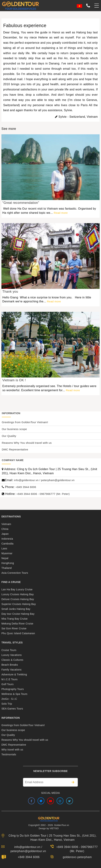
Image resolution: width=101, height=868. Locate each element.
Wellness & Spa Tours (14, 694)
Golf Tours (8, 684)
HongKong (8, 563)
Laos (4, 548)
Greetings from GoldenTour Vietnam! (25, 422)
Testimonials (9, 754)
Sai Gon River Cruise (14, 628)
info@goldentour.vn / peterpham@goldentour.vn (44, 480)
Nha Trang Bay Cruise (15, 619)
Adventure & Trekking (14, 674)
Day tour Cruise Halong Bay (18, 614)
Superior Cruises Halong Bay (19, 604)
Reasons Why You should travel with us (27, 443)
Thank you (10, 292)
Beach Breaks (10, 665)
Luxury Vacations (12, 655)
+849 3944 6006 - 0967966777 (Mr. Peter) (43, 494)
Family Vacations (12, 670)
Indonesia (7, 539)
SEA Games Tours (12, 709)
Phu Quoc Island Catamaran (18, 633)
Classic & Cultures (12, 660)
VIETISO (54, 828)
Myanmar (7, 553)
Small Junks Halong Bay (16, 609)
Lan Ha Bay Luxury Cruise (17, 589)
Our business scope (14, 429)
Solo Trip (7, 704)
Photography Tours (13, 689)
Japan (5, 534)
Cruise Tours (9, 650)
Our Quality (9, 436)
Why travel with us (12, 750)
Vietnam (6, 524)
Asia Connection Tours (15, 573)
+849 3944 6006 (26, 487)
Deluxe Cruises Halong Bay (18, 599)
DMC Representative (15, 449)
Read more (61, 213)
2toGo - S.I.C (9, 699)
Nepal (5, 558)
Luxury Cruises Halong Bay (18, 594)
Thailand (7, 568)
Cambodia (7, 544)
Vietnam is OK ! (14, 380)
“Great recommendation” (21, 203)
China (5, 529)
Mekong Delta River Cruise (17, 624)
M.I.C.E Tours (10, 679)
